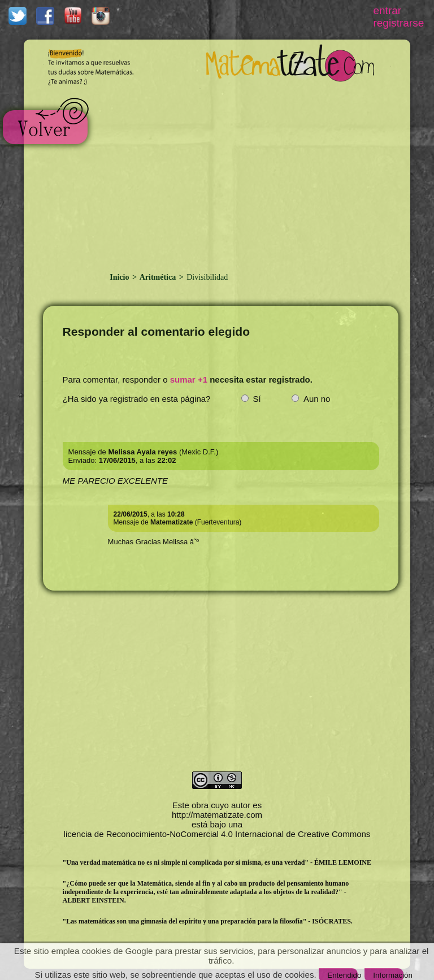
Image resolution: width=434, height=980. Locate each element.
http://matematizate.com (217, 815)
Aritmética (158, 277)
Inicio (120, 277)
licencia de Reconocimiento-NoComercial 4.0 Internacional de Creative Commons (217, 834)
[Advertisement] (240, 174)
